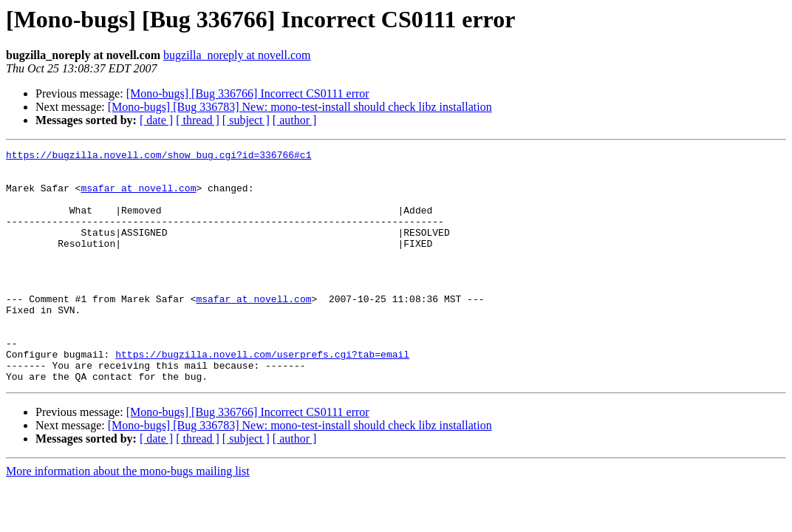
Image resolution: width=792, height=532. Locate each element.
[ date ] (156, 120)
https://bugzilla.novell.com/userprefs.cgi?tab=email (262, 396)
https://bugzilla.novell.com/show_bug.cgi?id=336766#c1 (158, 157)
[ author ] (295, 120)
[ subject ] (246, 120)
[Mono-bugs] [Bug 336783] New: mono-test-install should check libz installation (300, 107)
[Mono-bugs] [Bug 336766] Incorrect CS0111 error (248, 93)
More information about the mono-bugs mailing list (128, 518)
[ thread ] (198, 120)
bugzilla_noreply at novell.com (237, 55)
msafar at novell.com (138, 197)
